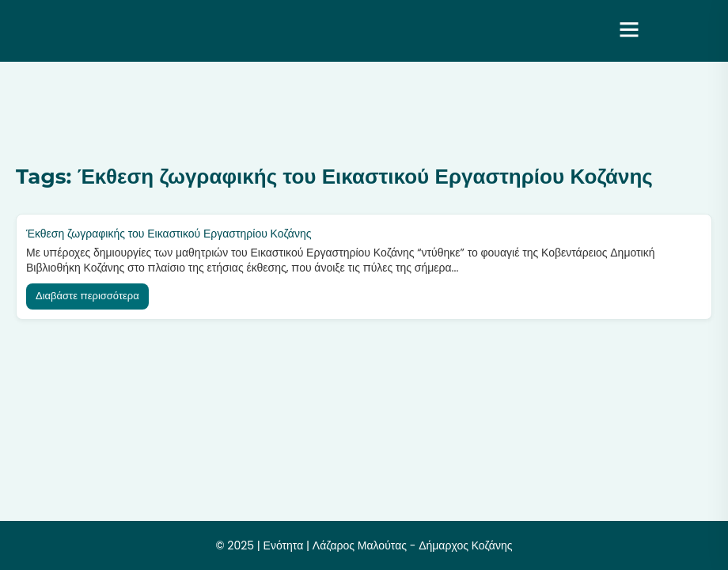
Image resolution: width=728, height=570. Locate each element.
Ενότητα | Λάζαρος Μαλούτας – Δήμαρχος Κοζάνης (287, 30)
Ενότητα (284, 545)
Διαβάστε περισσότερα (87, 296)
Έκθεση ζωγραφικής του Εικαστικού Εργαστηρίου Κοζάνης (169, 234)
